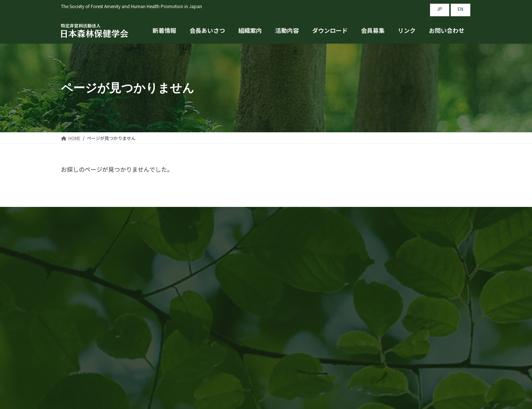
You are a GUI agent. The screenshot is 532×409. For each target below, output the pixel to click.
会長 (207, 314)
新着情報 (212, 300)
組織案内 (310, 286)
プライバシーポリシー (424, 314)
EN (461, 9)
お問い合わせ (412, 300)
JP (440, 9)
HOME (209, 286)
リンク (403, 286)
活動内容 (310, 300)
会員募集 (310, 314)
